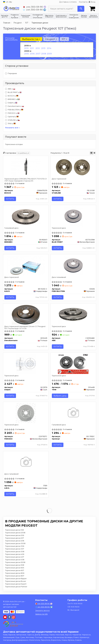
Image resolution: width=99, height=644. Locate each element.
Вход (92, 2)
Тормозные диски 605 (15, 569)
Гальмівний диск (12, 228)
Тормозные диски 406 (15, 555)
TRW (12, 123)
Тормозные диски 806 (15, 574)
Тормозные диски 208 (15, 542)
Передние (11, 73)
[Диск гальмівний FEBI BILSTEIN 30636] (73, 266)
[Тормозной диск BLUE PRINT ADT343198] (73, 216)
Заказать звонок (42, 610)
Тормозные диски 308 (15, 553)
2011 (32, 48)
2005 (26, 54)
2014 (49, 48)
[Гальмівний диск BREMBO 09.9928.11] (26, 216)
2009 (49, 54)
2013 (43, 48)
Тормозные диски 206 (15, 536)
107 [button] (64, 39)
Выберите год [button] (31, 39)
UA (6, 2)
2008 (44, 54)
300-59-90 (33, 7)
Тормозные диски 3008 (15, 544)
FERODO (12, 113)
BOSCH (13, 96)
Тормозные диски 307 (15, 550)
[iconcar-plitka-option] (91, 153)
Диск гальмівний (59, 278)
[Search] (81, 9)
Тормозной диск (59, 228)
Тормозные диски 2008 (15, 534)
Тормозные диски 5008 (15, 563)
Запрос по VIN (41, 614)
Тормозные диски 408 (15, 561)
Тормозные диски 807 (15, 577)
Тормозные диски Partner (16, 588)
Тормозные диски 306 (15, 547)
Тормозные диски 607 (15, 571)
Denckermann (15, 106)
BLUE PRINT (13, 92)
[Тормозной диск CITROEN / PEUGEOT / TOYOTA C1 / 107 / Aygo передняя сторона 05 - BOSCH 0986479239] (26, 167)
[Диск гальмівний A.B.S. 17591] (26, 463)
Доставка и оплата (68, 2)
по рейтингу (23, 153)
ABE (10, 89)
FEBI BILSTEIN (15, 110)
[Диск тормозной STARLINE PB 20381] (73, 167)
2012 (38, 48)
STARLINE (12, 120)
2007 (38, 54)
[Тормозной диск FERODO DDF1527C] (26, 414)
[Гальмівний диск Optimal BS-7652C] (73, 414)
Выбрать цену (60, 396)
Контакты (83, 2)
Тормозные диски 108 (14, 531)
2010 (26, 48)
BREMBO (14, 99)
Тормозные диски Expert (16, 585)
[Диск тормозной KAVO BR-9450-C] (26, 266)
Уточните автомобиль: (11, 39)
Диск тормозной (59, 179)
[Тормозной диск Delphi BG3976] (26, 364)
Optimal (12, 117)
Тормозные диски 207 (15, 539)
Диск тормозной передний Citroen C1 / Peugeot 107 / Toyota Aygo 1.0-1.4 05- (25, 328)
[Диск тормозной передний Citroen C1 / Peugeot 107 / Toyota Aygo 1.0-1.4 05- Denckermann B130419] (26, 315)
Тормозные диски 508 (15, 566)
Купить (10, 199)
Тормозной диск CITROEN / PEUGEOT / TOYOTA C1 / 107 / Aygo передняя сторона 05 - (26, 180)
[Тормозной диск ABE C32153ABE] (73, 315)
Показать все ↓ (12, 128)
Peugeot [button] (51, 39)
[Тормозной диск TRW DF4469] (73, 364)
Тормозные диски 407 (15, 558)
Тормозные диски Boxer (16, 582)
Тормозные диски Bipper (16, 579)
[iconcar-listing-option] (94, 153)
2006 (32, 54)
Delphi (11, 103)
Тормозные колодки (14, 144)
